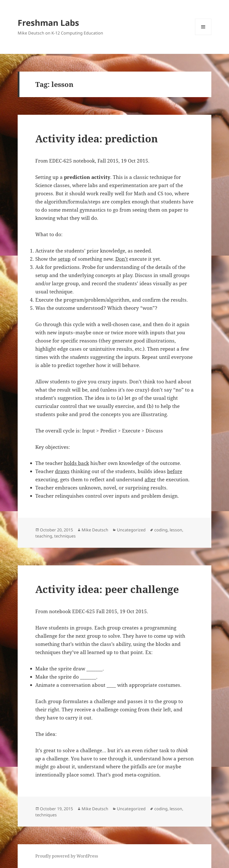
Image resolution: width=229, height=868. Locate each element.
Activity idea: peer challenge (107, 589)
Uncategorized (131, 530)
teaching (44, 536)
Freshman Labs (48, 23)
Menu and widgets (203, 35)
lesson (176, 530)
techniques (65, 536)
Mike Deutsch (95, 530)
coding (161, 530)
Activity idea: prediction (97, 138)
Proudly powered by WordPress (67, 856)
